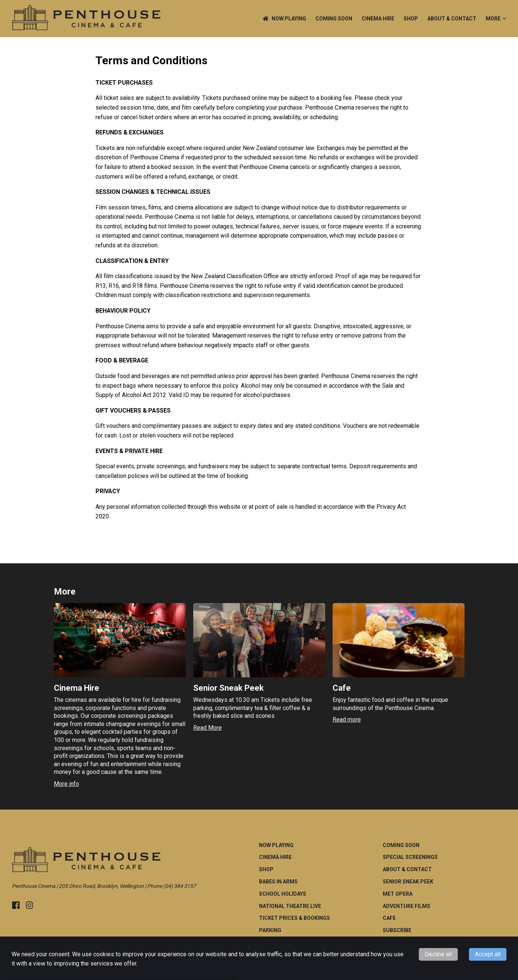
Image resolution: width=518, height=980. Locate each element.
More (496, 19)
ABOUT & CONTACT (452, 19)
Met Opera (398, 894)
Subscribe (397, 930)
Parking (270, 930)
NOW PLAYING (284, 19)
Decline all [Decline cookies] (438, 954)
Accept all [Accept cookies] (488, 954)
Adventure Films (407, 906)
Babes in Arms (278, 882)
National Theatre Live (290, 906)
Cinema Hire (378, 19)
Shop (411, 19)
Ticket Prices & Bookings (294, 918)
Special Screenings (410, 857)
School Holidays (283, 894)
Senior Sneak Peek (408, 882)
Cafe (389, 918)
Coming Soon (334, 19)
